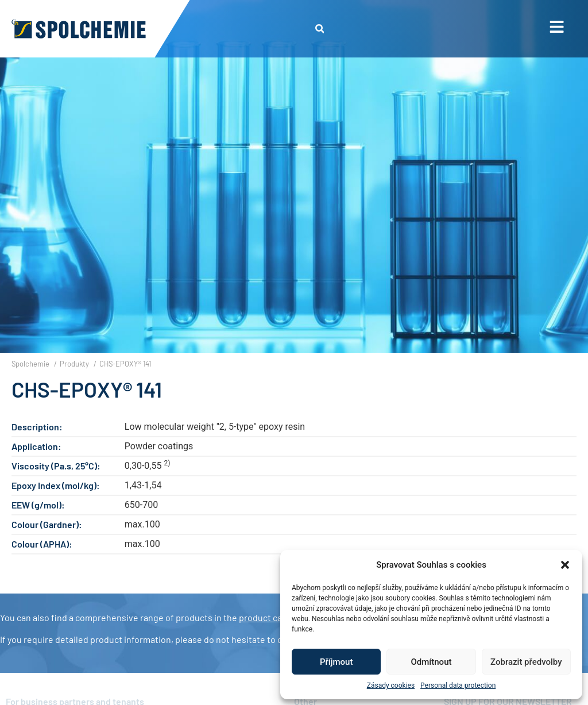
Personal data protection (458, 685)
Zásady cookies (391, 685)
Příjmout (336, 662)
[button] (565, 565)
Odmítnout (432, 662)
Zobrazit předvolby (526, 662)
